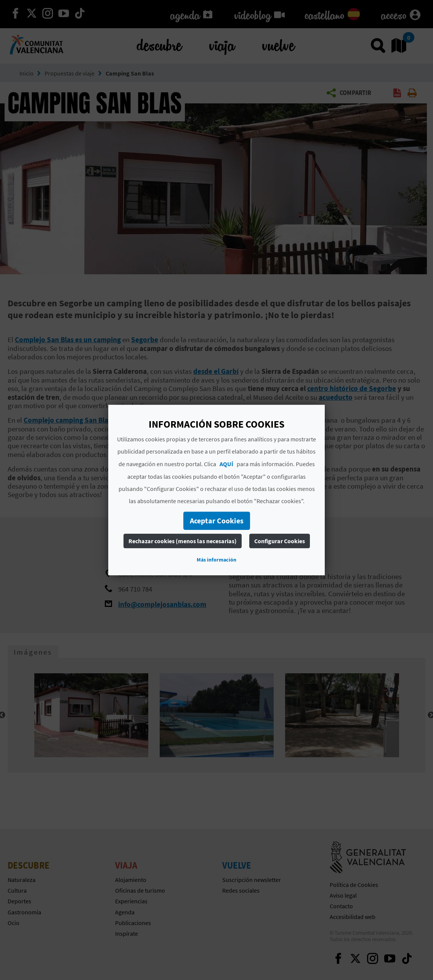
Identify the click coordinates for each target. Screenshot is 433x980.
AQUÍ (226, 464)
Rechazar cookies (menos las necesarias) (183, 541)
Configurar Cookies (280, 541)
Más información (216, 560)
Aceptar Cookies (217, 521)
